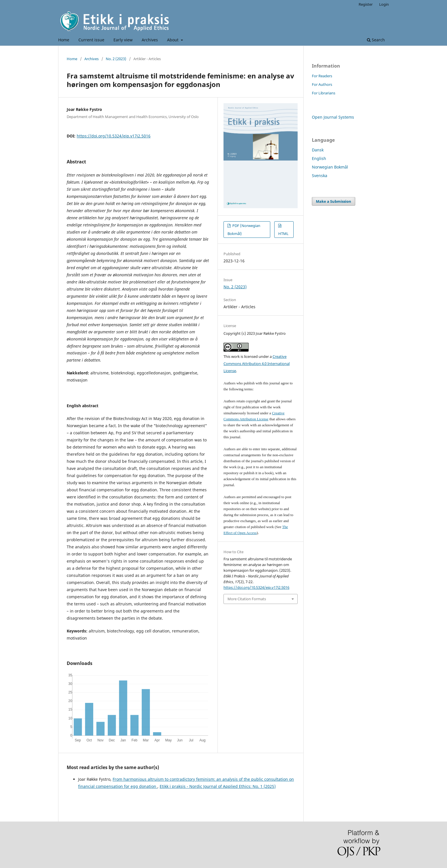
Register (366, 4)
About (173, 40)
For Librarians (324, 93)
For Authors (322, 84)
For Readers (322, 76)
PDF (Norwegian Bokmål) (244, 230)
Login (384, 4)
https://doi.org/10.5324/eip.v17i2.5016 (114, 136)
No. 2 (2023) (116, 59)
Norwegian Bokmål (330, 167)
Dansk (318, 150)
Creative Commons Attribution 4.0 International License (257, 364)
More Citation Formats (247, 599)
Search (376, 40)
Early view (123, 40)
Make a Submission (334, 201)
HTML (283, 234)
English (319, 158)
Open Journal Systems (333, 117)
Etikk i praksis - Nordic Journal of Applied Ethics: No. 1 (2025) (218, 786)
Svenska (320, 176)
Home (64, 40)
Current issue (91, 40)
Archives (150, 40)
